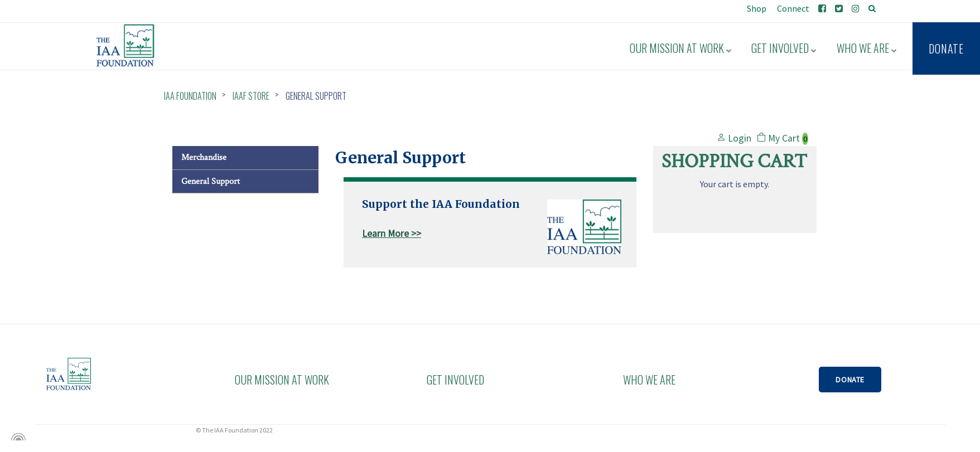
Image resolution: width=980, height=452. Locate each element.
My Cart (783, 138)
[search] (872, 8)
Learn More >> (392, 234)
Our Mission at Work (689, 46)
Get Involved (789, 46)
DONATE (851, 380)
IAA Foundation (190, 96)
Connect (792, 8)
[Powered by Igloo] (17, 437)
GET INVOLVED (455, 380)
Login (734, 138)
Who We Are (868, 46)
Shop (756, 8)
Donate (946, 46)
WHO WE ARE (649, 380)
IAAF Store (251, 96)
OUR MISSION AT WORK (278, 380)
